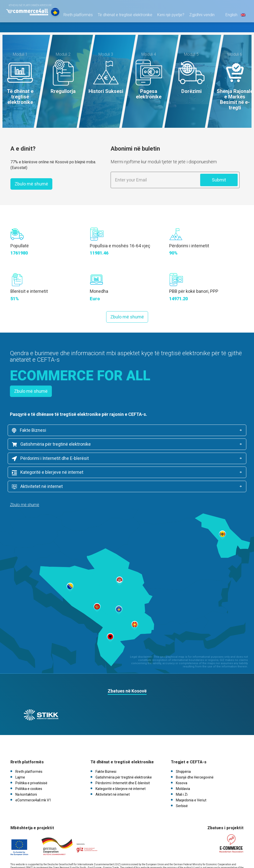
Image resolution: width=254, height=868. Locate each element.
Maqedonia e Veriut (191, 771)
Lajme (20, 748)
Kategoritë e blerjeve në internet (169, 446)
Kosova (182, 754)
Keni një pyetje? (168, 30)
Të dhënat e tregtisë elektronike (123, 30)
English (232, 30)
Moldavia (183, 760)
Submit (219, 180)
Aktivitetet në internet (40, 462)
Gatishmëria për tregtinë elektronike (173, 431)
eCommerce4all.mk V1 (33, 771)
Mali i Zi (182, 765)
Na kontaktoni (26, 765)
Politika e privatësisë (31, 754)
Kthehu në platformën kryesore (30, 5)
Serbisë (182, 777)
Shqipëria (183, 742)
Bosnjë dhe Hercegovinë (195, 748)
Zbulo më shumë (31, 184)
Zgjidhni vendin (199, 30)
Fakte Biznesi (31, 431)
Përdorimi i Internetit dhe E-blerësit (53, 446)
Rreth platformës (76, 30)
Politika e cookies (29, 760)
